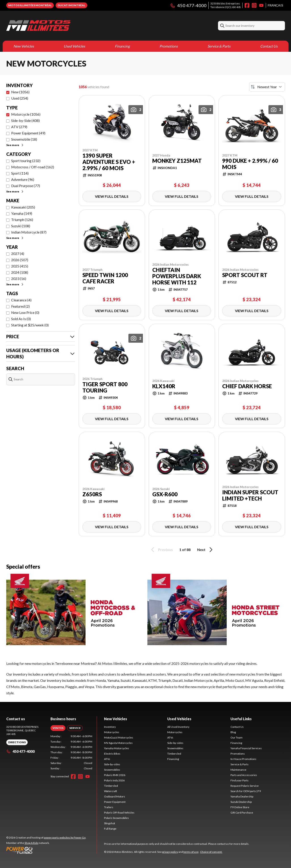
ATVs (107, 759)
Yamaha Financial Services (246, 748)
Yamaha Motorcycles (117, 748)
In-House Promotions (243, 759)
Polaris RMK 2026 (115, 775)
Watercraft (111, 791)
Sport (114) (20, 173)
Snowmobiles (112, 770)
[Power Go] (46, 850)
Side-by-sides (112, 764)
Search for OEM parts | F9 (246, 791)
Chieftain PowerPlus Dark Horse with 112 (177, 276)
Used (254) (20, 98)
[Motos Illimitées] (38, 26)
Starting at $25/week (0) (30, 325)
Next (206, 550)
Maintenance (238, 770)
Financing (122, 46)
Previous (161, 550)
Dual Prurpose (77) (26, 186)
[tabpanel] (71, 752)
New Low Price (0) (25, 312)
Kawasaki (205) (23, 207)
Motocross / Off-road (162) (33, 167)
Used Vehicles (74, 46)
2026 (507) (20, 260)
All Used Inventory (178, 727)
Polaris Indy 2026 (114, 780)
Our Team (237, 738)
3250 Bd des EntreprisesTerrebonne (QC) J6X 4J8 (225, 5)
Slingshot (110, 823)
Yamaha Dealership (242, 796)
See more (15, 145)
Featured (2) (20, 306)
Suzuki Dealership (241, 802)
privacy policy (170, 852)
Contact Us (269, 46)
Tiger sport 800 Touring (105, 387)
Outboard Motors (115, 796)
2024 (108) (20, 272)
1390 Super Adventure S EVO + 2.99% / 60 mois (109, 162)
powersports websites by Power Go (65, 838)
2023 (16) (19, 279)
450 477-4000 (188, 5)
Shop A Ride (31, 843)
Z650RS (92, 494)
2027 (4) (18, 254)
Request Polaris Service (245, 786)
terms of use (191, 852)
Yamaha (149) (22, 213)
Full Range (110, 829)
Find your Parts (240, 780)
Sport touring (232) (26, 161)
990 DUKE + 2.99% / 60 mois (250, 164)
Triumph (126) (22, 220)
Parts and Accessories (244, 775)
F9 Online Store (240, 807)
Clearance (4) (21, 300)
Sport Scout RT (245, 275)
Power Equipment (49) (28, 133)
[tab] (58, 728)
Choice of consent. (211, 852)
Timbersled (111, 786)
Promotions (169, 46)
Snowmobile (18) (24, 139)
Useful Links (241, 719)
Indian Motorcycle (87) (29, 232)
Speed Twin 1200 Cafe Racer (105, 278)
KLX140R (164, 386)
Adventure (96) (23, 179)
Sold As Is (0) (21, 319)
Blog (233, 732)
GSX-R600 (165, 494)
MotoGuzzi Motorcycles (119, 738)
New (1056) (20, 92)
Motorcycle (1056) (26, 114)
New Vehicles (24, 46)
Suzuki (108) (21, 226)
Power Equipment (115, 802)
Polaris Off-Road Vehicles (119, 813)
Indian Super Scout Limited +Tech (250, 495)
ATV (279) (19, 127)
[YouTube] (261, 5)
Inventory (110, 727)
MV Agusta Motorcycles (118, 743)
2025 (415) (20, 266)
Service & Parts (219, 46)
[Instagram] (254, 5)
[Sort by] (267, 87)
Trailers (109, 807)
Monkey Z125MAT (177, 161)
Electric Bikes (112, 754)
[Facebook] (247, 5)
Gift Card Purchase (242, 813)
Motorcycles (112, 732)
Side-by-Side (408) (25, 120)
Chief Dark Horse (247, 386)
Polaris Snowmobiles (116, 818)
